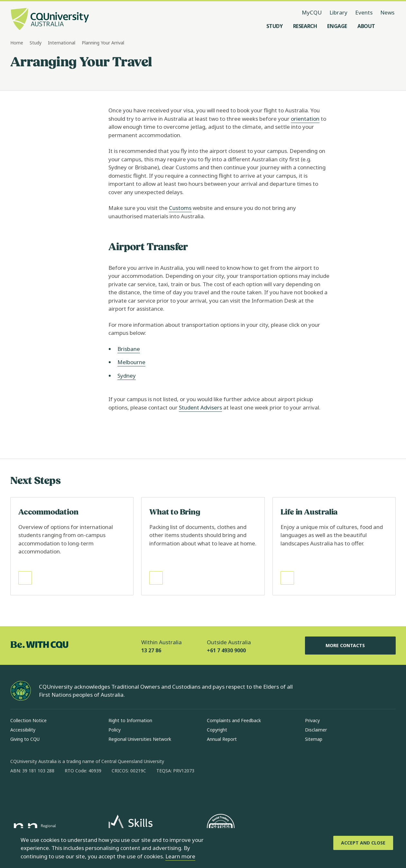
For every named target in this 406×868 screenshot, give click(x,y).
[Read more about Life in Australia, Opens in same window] (334, 546)
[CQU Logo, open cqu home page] (50, 20)
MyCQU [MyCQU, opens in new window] (312, 12)
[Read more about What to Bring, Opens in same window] (203, 546)
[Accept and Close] (363, 843)
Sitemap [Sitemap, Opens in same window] (314, 739)
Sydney (127, 376)
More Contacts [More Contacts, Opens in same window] (350, 646)
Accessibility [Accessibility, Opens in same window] (23, 730)
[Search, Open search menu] (389, 26)
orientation (305, 119)
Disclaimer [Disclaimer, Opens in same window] (316, 730)
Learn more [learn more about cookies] (180, 856)
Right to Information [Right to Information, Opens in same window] (130, 720)
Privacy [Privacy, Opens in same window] (312, 720)
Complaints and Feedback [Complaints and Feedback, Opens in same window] (234, 720)
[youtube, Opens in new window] (84, 791)
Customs (180, 208)
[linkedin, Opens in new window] (51, 791)
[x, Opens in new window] (68, 791)
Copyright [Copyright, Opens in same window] (217, 730)
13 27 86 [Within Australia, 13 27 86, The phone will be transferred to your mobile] (151, 650)
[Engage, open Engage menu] (337, 26)
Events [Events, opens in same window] (364, 12)
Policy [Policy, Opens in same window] (115, 730)
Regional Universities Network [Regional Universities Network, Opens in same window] (140, 739)
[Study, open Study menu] (275, 26)
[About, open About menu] (366, 26)
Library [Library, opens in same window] (338, 12)
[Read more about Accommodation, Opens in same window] (72, 546)
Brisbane (129, 349)
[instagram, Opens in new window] (34, 791)
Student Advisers (200, 407)
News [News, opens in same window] (387, 12)
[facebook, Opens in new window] (17, 791)
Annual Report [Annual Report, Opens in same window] (222, 739)
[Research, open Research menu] (305, 26)
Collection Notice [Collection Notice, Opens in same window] (28, 720)
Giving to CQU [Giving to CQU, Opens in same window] (25, 739)
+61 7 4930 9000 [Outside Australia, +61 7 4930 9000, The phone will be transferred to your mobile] (226, 650)
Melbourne (131, 362)
